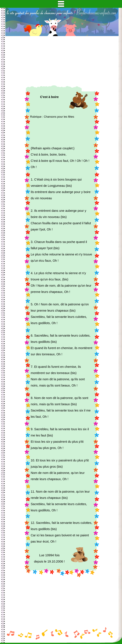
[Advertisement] (62, 61)
